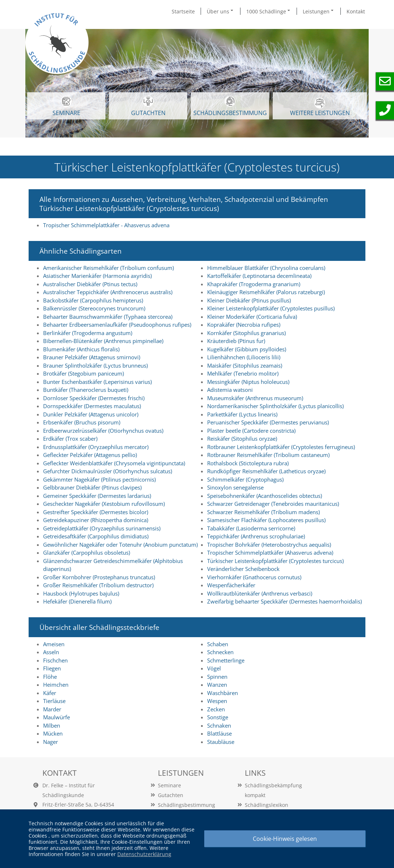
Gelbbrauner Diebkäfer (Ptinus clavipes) (92, 487)
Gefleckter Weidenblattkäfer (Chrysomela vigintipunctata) (114, 463)
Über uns (221, 11)
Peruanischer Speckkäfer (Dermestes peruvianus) (268, 422)
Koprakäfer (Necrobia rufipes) (244, 325)
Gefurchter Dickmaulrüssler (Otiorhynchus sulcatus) (108, 471)
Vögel (214, 668)
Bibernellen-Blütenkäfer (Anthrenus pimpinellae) (103, 341)
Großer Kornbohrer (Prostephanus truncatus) (99, 577)
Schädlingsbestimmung (230, 106)
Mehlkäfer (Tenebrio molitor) (243, 373)
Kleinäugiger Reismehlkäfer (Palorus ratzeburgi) (266, 292)
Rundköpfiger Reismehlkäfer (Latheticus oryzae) (266, 471)
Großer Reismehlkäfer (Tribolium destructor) (98, 585)
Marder (52, 709)
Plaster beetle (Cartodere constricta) (251, 431)
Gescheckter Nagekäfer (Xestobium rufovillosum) (104, 504)
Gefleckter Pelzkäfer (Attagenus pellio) (90, 455)
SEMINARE (66, 106)
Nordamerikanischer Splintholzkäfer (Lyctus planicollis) (275, 406)
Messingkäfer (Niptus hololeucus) (248, 382)
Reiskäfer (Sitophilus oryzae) (242, 439)
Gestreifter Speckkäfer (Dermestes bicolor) (96, 512)
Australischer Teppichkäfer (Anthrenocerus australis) (108, 292)
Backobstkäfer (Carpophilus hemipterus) (93, 300)
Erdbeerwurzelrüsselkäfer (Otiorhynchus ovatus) (103, 431)
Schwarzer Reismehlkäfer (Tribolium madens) (263, 512)
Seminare (169, 785)
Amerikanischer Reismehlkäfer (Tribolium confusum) (108, 268)
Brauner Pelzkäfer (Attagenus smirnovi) (92, 357)
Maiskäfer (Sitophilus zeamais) (245, 365)
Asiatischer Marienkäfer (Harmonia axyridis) (97, 276)
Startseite (183, 11)
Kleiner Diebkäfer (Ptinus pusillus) (249, 300)
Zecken (216, 709)
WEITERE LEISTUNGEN (320, 107)
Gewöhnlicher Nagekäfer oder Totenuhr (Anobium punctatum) (120, 545)
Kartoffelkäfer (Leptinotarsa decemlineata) (259, 276)
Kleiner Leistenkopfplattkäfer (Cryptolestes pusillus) (271, 308)
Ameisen (54, 644)
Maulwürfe (56, 717)
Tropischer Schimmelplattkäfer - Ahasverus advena (106, 225)
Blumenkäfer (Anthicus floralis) (81, 349)
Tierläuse (54, 701)
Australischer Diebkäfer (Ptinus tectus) (90, 284)
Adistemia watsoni (230, 390)
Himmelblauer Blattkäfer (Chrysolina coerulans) (266, 268)
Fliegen (52, 668)
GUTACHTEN (148, 106)
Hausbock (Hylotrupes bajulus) (81, 593)
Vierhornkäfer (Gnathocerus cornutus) (254, 577)
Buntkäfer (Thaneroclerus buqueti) (86, 390)
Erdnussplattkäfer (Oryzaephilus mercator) (96, 447)
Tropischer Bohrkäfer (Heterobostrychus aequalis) (269, 545)
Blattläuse (219, 733)
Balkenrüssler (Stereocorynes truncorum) (94, 308)
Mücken (53, 733)
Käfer (50, 693)
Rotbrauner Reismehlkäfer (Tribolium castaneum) (268, 455)
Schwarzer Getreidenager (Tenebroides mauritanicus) (273, 504)
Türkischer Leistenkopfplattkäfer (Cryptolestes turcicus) (275, 561)
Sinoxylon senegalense (235, 487)
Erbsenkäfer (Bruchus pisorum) (82, 422)
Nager (51, 742)
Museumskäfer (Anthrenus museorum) (255, 398)
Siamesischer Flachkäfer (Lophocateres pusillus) (266, 520)
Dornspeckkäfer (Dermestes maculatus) (92, 406)
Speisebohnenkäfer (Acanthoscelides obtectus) (265, 496)
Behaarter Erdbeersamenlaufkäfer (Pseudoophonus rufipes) (117, 325)
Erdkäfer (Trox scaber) (70, 439)
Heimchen (56, 685)
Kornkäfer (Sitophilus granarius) (246, 333)
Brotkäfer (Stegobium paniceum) (83, 373)
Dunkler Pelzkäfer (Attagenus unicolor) (91, 414)
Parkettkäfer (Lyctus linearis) (242, 414)
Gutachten (171, 795)
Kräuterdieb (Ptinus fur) (236, 341)
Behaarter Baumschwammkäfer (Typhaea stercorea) (108, 317)
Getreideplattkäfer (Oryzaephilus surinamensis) (102, 528)
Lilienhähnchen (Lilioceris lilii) (244, 357)
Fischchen (55, 660)
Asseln (51, 652)
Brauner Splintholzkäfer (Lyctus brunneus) (95, 365)
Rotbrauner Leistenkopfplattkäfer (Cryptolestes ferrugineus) (281, 447)
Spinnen (217, 677)
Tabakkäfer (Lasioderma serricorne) (251, 528)
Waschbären (223, 693)
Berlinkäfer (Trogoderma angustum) (88, 333)
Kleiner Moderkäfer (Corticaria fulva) (252, 317)
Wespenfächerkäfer (231, 585)
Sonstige (218, 717)
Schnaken (219, 725)
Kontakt (356, 11)
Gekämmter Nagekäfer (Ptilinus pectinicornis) (99, 479)
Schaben (218, 644)
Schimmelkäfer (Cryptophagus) (245, 479)
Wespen (217, 701)
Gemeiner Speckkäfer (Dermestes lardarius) (97, 496)
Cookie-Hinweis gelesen (285, 839)
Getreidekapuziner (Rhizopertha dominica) (96, 520)
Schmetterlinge (226, 660)
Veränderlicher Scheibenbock (243, 569)
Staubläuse (221, 742)
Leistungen (319, 11)
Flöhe (50, 677)
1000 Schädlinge (269, 11)
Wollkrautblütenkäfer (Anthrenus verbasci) (260, 593)
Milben (52, 725)
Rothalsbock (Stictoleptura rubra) (248, 463)
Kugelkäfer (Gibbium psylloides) (247, 349)
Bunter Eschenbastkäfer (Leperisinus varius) (97, 382)
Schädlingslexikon (267, 805)
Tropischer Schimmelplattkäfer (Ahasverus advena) (270, 552)
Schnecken (220, 652)
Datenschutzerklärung (144, 854)
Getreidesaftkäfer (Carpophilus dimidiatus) (96, 536)
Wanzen (217, 685)
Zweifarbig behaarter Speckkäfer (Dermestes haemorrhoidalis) (284, 601)
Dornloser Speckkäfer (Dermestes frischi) (94, 398)
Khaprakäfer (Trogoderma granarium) (254, 284)
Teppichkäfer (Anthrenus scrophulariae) (256, 536)
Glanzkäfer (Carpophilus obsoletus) (87, 552)
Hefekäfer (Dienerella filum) (77, 601)
